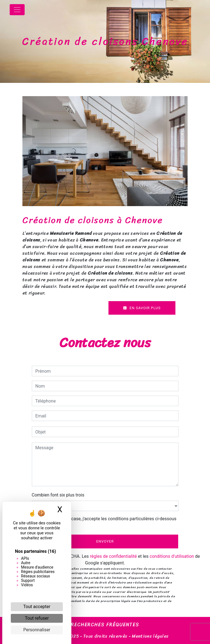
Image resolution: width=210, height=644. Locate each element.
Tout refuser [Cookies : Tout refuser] (37, 618)
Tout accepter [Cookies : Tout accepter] (37, 607)
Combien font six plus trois (58, 495)
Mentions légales (150, 636)
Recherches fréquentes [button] (105, 625)
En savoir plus (142, 308)
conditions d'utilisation (172, 556)
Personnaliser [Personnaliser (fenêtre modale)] (37, 630)
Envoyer (105, 541)
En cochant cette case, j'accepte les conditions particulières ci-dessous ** (107, 522)
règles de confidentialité (113, 556)
